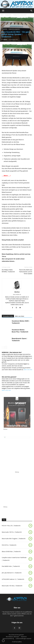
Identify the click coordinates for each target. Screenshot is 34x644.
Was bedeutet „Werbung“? (13, 637)
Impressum (24, 637)
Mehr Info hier (28, 370)
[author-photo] (17, 289)
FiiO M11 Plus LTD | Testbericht (11, 526)
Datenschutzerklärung (8, 639)
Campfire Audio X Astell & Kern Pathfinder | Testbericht (14, 559)
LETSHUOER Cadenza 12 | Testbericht (13, 579)
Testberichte (8, 15)
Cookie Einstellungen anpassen (23, 639)
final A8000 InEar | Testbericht (11, 566)
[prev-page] (3, 347)
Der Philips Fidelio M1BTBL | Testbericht (8, 271)
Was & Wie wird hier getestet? (16, 635)
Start (2, 15)
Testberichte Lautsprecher (20, 15)
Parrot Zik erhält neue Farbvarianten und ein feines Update (26, 272)
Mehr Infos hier (6, 390)
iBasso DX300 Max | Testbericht (11, 551)
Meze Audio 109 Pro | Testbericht (12, 532)
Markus (5, 40)
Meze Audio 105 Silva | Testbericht (12, 586)
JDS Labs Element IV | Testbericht (12, 573)
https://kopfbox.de (17, 295)
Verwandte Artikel (8, 316)
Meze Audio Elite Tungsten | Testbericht (14, 539)
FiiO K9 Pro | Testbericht (9, 545)
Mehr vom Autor (20, 316)
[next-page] (6, 347)
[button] (3, 11)
